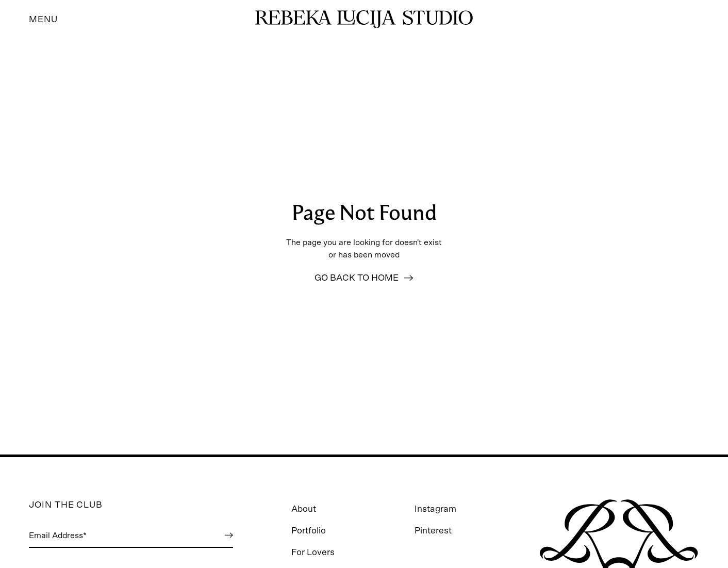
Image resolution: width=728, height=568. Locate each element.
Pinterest (433, 531)
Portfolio (309, 531)
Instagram (435, 509)
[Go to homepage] (364, 19)
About (304, 509)
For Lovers (313, 552)
